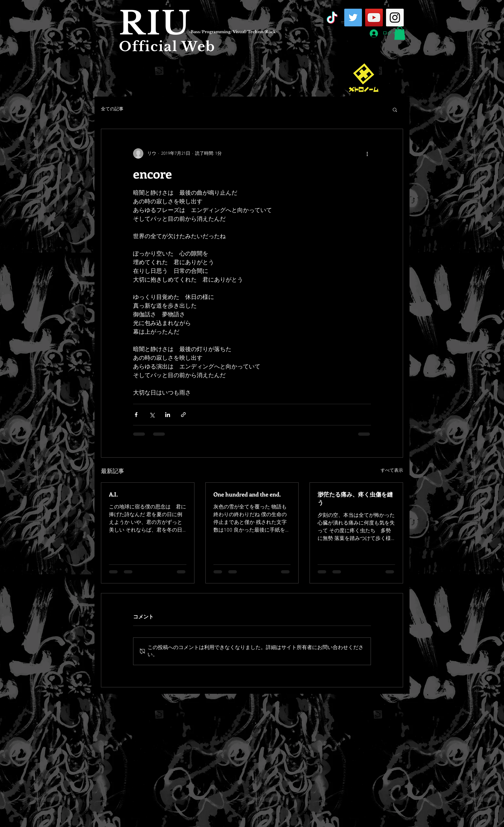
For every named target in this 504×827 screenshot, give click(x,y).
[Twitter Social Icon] (353, 18)
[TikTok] (332, 18)
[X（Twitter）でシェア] (152, 415)
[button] (400, 33)
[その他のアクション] (367, 153)
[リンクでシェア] (183, 415)
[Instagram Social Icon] (395, 18)
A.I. (113, 494)
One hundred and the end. (247, 494)
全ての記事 (112, 109)
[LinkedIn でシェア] (168, 415)
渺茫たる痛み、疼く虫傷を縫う (355, 498)
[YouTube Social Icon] (374, 18)
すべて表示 (392, 471)
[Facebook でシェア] (136, 415)
